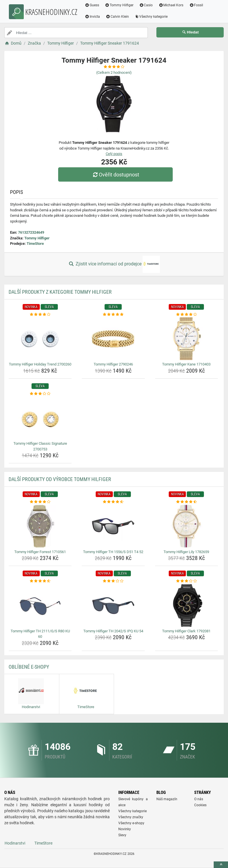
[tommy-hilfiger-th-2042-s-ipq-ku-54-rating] (113, 581)
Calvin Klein (117, 17)
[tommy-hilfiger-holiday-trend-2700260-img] (40, 339)
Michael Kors (171, 5)
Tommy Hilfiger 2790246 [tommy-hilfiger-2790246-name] (113, 364)
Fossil (196, 5)
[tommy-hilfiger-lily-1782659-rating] (186, 502)
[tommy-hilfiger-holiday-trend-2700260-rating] (40, 315)
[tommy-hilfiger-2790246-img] (113, 339)
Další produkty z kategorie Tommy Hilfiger (60, 292)
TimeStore (35, 244)
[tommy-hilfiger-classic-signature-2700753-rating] (40, 394)
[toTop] (221, 865)
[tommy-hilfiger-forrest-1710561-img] (40, 526)
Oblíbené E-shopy (29, 667)
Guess (92, 5)
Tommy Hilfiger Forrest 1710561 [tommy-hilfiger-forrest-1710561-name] (40, 552)
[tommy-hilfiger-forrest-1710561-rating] (40, 502)
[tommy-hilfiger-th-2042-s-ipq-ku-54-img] (113, 605)
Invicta (92, 17)
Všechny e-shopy (131, 823)
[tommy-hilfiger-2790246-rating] (113, 315)
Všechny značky (131, 817)
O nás (199, 799)
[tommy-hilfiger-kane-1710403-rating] (186, 315)
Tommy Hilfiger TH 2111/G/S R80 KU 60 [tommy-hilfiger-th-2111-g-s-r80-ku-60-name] (40, 634)
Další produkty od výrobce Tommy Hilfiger (60, 479)
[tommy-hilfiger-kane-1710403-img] (186, 339)
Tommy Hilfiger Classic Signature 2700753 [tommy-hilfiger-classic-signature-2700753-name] (40, 446)
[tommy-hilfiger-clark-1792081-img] (186, 605)
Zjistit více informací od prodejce (114, 264)
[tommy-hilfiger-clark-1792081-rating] (186, 581)
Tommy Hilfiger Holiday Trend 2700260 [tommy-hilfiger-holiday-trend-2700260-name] (40, 364)
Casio (146, 5)
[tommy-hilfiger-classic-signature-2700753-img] (40, 418)
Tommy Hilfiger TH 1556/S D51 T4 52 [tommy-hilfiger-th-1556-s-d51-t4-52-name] (113, 552)
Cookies (200, 805)
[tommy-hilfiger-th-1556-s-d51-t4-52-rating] (113, 502)
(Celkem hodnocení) (114, 73)
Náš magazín (167, 799)
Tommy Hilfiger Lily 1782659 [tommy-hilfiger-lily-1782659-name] (186, 552)
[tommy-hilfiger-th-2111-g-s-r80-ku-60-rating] (40, 581)
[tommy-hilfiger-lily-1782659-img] (186, 526)
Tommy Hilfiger (119, 5)
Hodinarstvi (15, 843)
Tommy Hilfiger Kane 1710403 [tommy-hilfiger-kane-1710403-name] (186, 364)
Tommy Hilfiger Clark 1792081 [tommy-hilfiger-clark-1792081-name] (186, 631)
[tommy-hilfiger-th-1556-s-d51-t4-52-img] (113, 526)
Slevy (122, 835)
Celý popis (114, 154)
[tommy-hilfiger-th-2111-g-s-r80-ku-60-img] (40, 605)
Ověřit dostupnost (115, 175)
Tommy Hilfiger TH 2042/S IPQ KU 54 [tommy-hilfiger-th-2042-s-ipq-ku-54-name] (113, 631)
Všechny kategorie (151, 17)
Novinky (125, 829)
